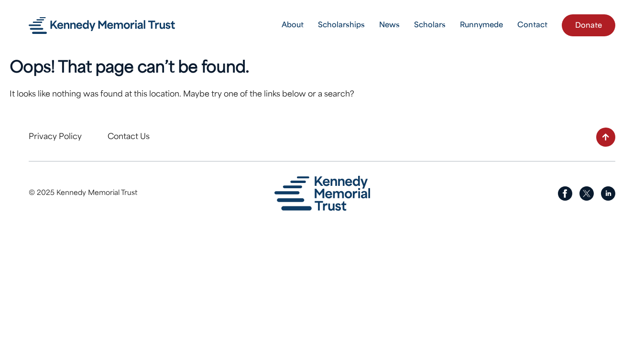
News (389, 26)
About (293, 26)
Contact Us (129, 137)
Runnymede (481, 26)
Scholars (430, 26)
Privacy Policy (55, 137)
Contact (532, 26)
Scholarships (341, 26)
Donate (589, 26)
